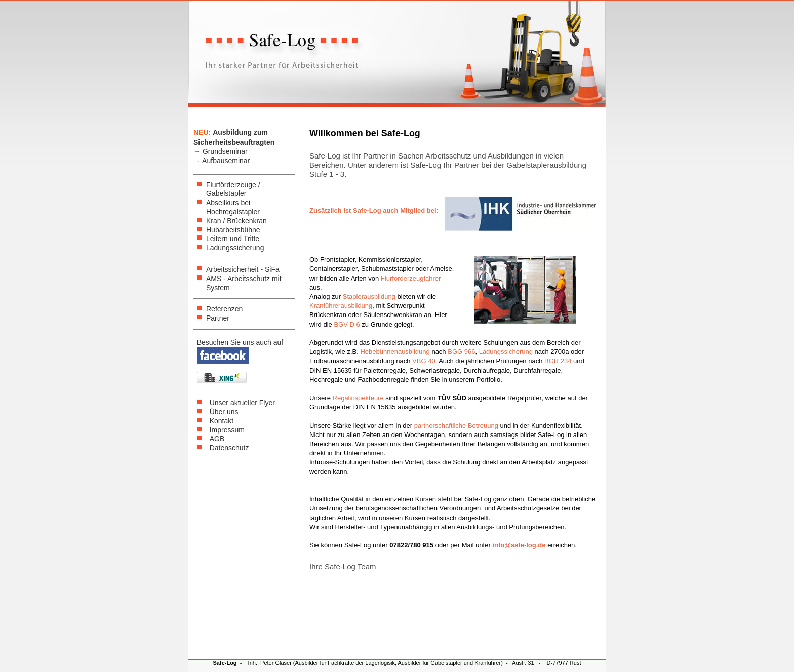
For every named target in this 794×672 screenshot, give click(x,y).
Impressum (227, 430)
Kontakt (222, 421)
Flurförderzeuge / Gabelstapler (233, 189)
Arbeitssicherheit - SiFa (243, 269)
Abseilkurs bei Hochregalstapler (233, 207)
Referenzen (224, 309)
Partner (218, 318)
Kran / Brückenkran (236, 221)
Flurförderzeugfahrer (411, 278)
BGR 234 (558, 361)
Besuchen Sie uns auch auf (240, 342)
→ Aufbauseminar (222, 161)
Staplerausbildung (369, 297)
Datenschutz (229, 448)
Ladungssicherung (235, 248)
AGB (217, 439)
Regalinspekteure (358, 398)
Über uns (224, 412)
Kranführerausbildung (341, 306)
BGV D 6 (347, 324)
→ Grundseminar (221, 151)
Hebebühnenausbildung (395, 352)
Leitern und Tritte (233, 239)
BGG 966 (461, 352)
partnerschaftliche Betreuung (456, 426)
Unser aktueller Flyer (242, 403)
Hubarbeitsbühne (233, 230)
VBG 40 (424, 361)
